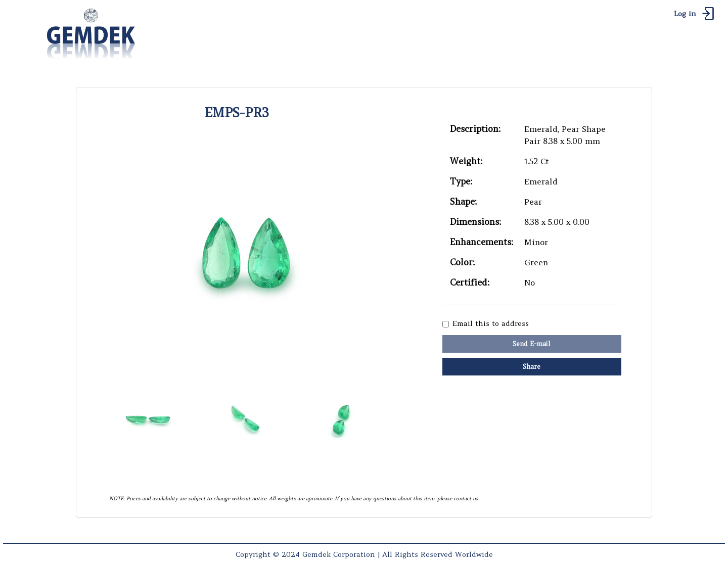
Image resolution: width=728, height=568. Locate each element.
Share (532, 367)
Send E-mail (532, 344)
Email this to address (491, 323)
